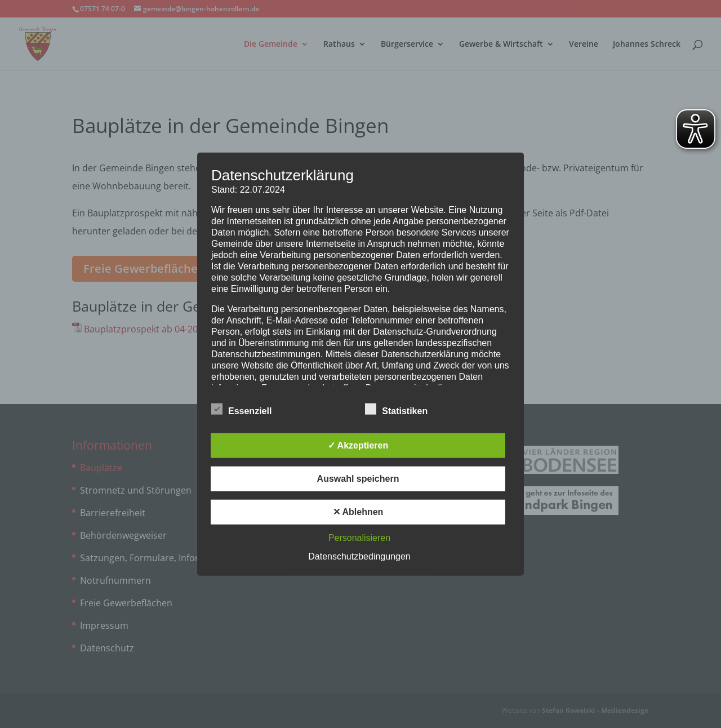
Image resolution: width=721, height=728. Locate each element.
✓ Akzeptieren (358, 445)
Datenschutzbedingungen (359, 556)
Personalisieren (359, 537)
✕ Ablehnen (358, 511)
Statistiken (396, 409)
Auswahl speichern (358, 478)
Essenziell (241, 409)
